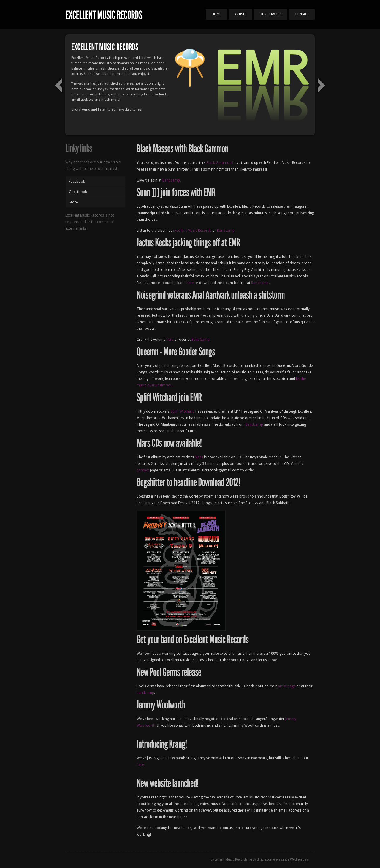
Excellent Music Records (192, 231)
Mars (199, 457)
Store (73, 202)
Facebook (77, 182)
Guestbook (78, 192)
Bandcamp (171, 180)
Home (216, 14)
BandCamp (201, 340)
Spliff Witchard (182, 411)
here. (141, 765)
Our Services (270, 14)
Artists (240, 14)
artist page (287, 686)
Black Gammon (219, 163)
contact (143, 470)
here (190, 283)
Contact (302, 14)
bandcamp (145, 693)
